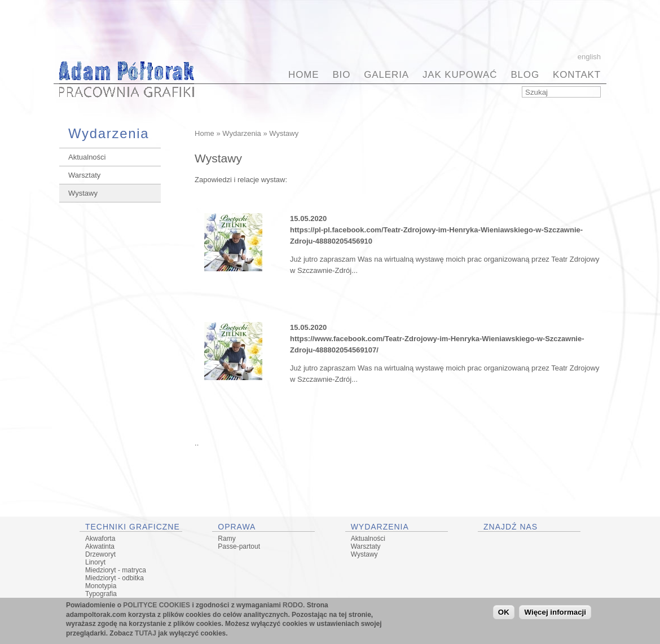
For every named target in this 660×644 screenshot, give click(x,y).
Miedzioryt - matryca (116, 570)
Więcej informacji (555, 614)
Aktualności (87, 157)
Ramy (226, 539)
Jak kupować (460, 75)
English (589, 57)
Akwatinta (100, 546)
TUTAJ (146, 635)
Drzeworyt (100, 554)
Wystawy (83, 193)
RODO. (294, 606)
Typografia (101, 594)
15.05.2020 (308, 219)
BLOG (525, 75)
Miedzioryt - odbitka (115, 578)
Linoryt (95, 562)
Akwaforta (100, 539)
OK (504, 614)
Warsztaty (84, 175)
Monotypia (101, 586)
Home (303, 75)
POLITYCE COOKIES (157, 606)
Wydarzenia (242, 133)
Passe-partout (239, 546)
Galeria (386, 75)
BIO (341, 75)
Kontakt (577, 75)
